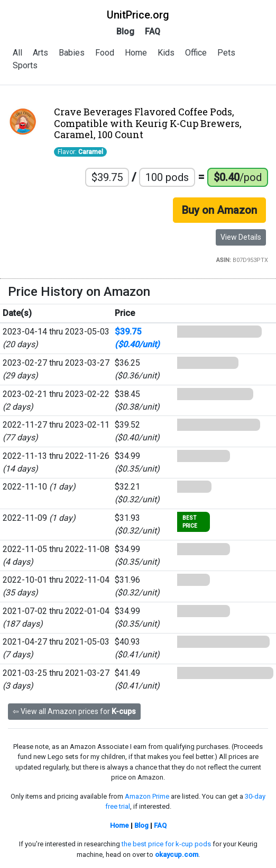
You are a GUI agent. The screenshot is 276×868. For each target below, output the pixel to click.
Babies (72, 53)
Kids (166, 53)
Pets (226, 53)
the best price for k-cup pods (166, 844)
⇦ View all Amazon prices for (74, 711)
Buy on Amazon (219, 210)
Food (105, 53)
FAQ (153, 31)
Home (136, 53)
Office (196, 53)
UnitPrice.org (138, 15)
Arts (40, 53)
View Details (241, 237)
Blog (125, 31)
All (17, 53)
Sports (25, 65)
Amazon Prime (147, 796)
